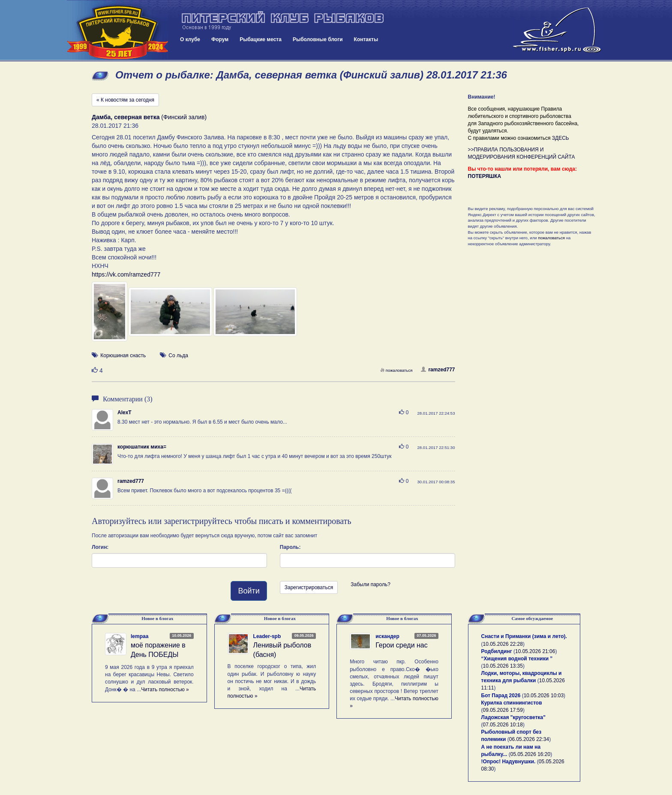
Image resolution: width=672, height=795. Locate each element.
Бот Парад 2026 (501, 696)
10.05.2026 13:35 (503, 666)
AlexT (124, 413)
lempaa (139, 636)
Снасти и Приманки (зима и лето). (524, 636)
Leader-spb (267, 636)
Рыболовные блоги (318, 39)
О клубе (190, 39)
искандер (387, 636)
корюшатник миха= (142, 447)
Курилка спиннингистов (512, 703)
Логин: (100, 547)
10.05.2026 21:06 (535, 651)
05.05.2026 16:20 (530, 754)
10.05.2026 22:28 (503, 644)
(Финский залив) (149, 117)
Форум (220, 39)
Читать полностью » (165, 690)
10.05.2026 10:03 (544, 696)
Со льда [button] (178, 355)
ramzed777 (438, 370)
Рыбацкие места (261, 39)
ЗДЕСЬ (561, 138)
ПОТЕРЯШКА (485, 176)
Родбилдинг (497, 651)
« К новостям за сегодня (125, 100)
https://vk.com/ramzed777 (126, 274)
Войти (249, 591)
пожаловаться (396, 370)
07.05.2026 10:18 (503, 725)
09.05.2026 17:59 (503, 710)
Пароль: (290, 547)
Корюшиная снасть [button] (123, 355)
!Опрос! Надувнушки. (508, 762)
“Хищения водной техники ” (517, 659)
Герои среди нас (402, 645)
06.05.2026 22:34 (529, 739)
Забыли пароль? (370, 584)
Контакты (366, 39)
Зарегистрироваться (309, 587)
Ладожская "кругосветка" (513, 717)
